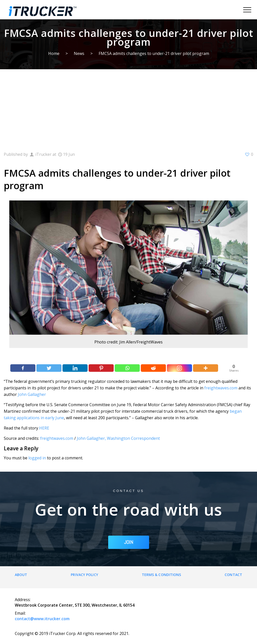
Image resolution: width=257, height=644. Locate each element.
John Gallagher (32, 394)
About (21, 575)
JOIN (129, 542)
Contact (233, 575)
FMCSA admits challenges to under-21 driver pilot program (154, 53)
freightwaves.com (221, 388)
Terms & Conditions (162, 575)
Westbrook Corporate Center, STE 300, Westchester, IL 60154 (75, 605)
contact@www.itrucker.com (42, 619)
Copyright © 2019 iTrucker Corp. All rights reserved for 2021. (72, 633)
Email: (20, 613)
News (79, 53)
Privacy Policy (84, 575)
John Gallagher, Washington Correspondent (118, 438)
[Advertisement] (128, 107)
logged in (37, 458)
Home (54, 53)
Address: (23, 600)
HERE (44, 428)
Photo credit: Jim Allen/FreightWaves (128, 342)
